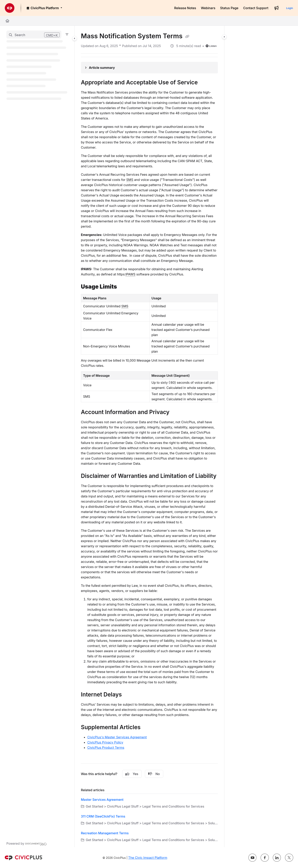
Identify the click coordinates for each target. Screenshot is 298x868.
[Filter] (67, 35)
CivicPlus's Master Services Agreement (117, 737)
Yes (132, 774)
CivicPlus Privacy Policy (105, 742)
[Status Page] (229, 8)
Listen (211, 46)
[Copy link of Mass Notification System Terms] (187, 36)
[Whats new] (276, 8)
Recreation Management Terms (105, 833)
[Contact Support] (256, 8)
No (154, 774)
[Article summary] (149, 68)
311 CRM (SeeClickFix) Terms (103, 816)
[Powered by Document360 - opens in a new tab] (27, 843)
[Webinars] (208, 8)
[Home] (7, 21)
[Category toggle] (75, 38)
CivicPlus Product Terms (106, 748)
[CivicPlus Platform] (44, 8)
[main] (149, 436)
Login (290, 8)
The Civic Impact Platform (148, 858)
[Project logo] (10, 8)
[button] (34, 35)
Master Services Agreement (102, 800)
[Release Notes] (185, 8)
